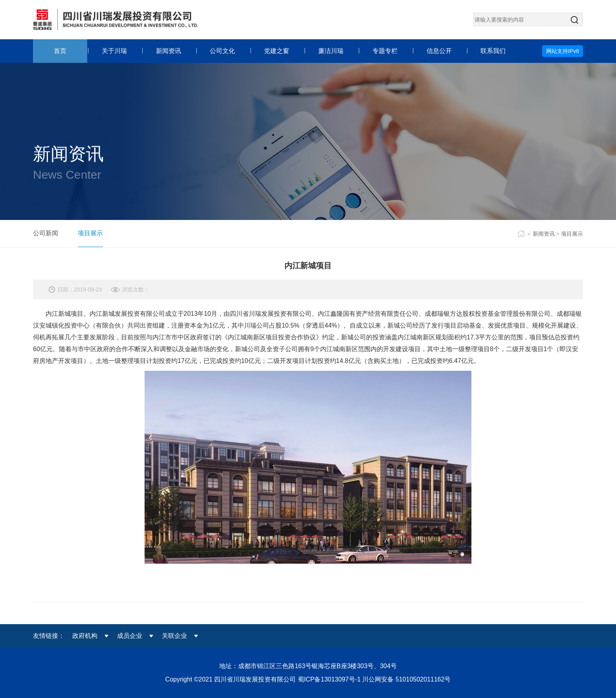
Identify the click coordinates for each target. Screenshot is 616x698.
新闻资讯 (169, 51)
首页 (60, 51)
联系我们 (493, 51)
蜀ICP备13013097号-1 (330, 679)
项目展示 (90, 233)
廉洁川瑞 (331, 51)
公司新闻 (46, 233)
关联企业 (174, 636)
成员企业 (130, 636)
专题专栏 (385, 51)
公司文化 (222, 51)
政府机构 (85, 636)
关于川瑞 (114, 51)
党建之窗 (277, 51)
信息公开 (439, 51)
